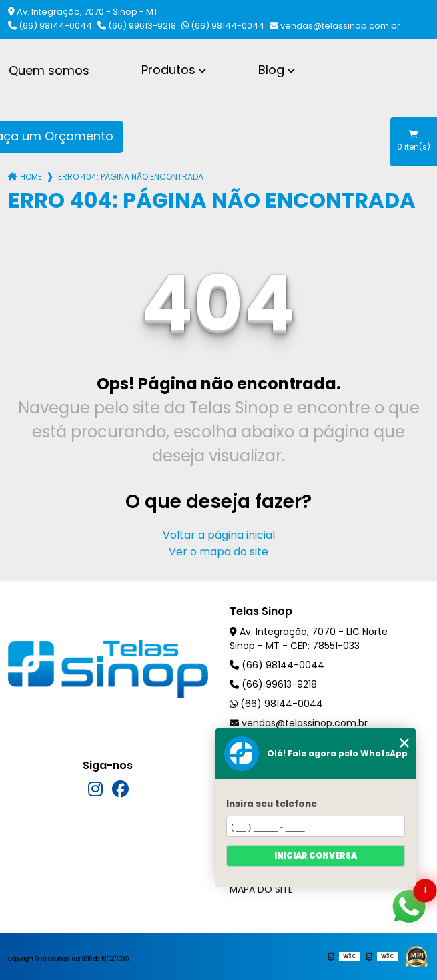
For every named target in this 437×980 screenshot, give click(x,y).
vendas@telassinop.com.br (335, 26)
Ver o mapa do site (218, 552)
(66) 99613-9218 (137, 26)
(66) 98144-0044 (50, 26)
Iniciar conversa (316, 855)
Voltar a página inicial (219, 535)
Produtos (168, 70)
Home (31, 177)
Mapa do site (261, 889)
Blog (271, 70)
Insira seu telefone (272, 804)
